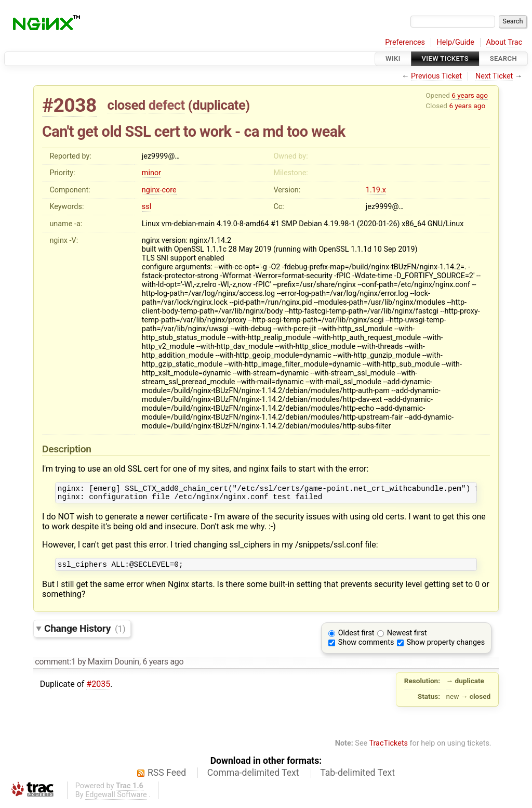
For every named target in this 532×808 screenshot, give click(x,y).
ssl (147, 207)
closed (127, 105)
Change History (85, 633)
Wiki (393, 58)
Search (503, 58)
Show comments (366, 647)
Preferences (405, 42)
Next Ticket (494, 76)
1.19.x (376, 190)
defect (167, 105)
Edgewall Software (116, 799)
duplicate (219, 105)
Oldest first (356, 638)
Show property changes (446, 647)
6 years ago (470, 95)
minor (151, 173)
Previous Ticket (436, 76)
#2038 (69, 105)
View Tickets (445, 58)
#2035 (98, 689)
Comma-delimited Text (253, 777)
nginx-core (159, 190)
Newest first (407, 638)
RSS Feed (167, 777)
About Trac (504, 42)
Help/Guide (456, 42)
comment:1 (55, 666)
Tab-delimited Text (357, 777)
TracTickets (388, 748)
